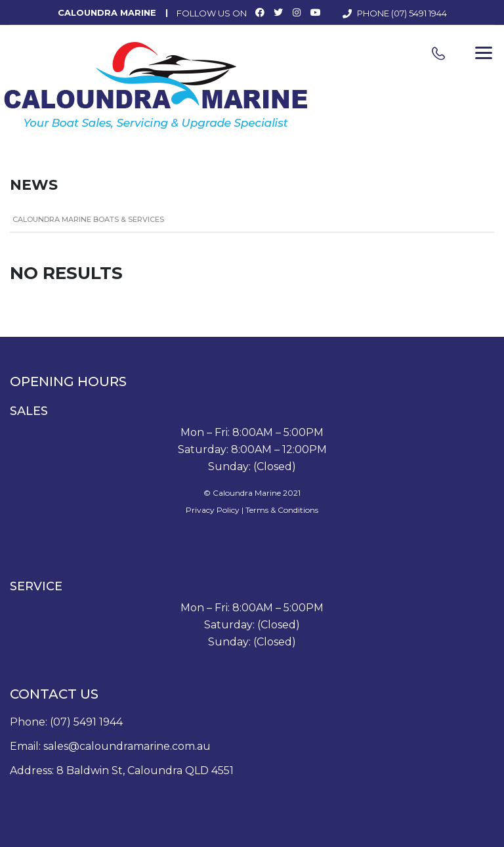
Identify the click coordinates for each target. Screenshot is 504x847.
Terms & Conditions (282, 510)
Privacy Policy (213, 510)
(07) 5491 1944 (419, 13)
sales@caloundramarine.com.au (127, 746)
